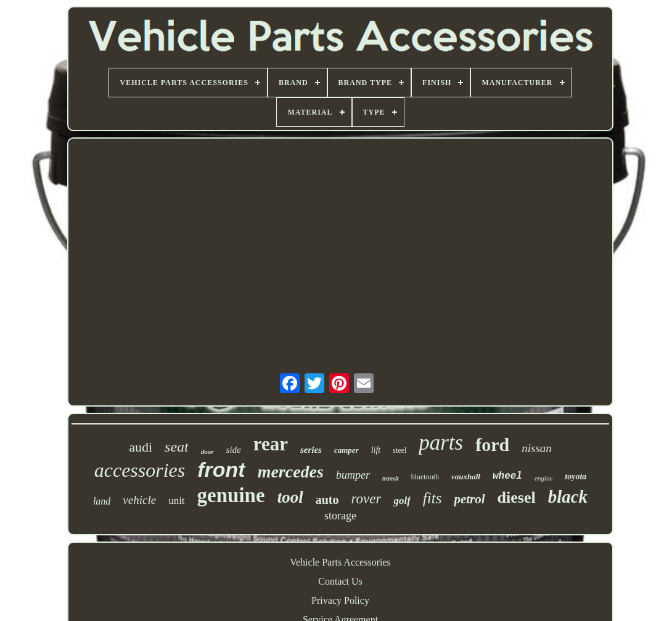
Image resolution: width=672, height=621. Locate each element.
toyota (576, 477)
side (234, 450)
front (221, 469)
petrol (469, 499)
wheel (507, 476)
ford (492, 444)
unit (176, 501)
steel (400, 450)
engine (543, 478)
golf (402, 501)
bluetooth (425, 477)
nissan (537, 448)
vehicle (139, 500)
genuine (231, 495)
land (102, 501)
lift (376, 450)
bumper (353, 475)
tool (290, 497)
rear (271, 444)
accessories (140, 470)
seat (177, 447)
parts (441, 443)
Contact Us (340, 581)
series (311, 450)
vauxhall (466, 477)
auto (327, 500)
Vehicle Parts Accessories (340, 562)
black (568, 497)
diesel (517, 497)
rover (366, 499)
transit (391, 478)
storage (340, 516)
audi (141, 447)
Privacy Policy (340, 600)
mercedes (291, 472)
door (207, 452)
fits (432, 498)
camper (346, 450)
